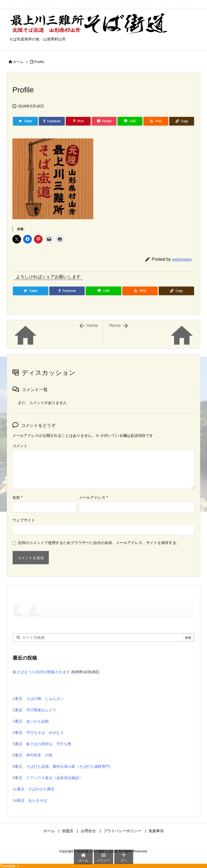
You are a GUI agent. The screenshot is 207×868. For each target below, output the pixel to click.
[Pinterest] (78, 121)
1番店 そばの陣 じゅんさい (38, 699)
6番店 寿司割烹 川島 (33, 755)
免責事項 (130, 5)
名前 (17, 497)
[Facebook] (52, 121)
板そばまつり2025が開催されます (41, 672)
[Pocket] (104, 121)
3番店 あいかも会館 (31, 721)
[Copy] (182, 121)
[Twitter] (25, 121)
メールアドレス (93, 497)
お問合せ (111, 5)
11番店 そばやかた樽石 (34, 789)
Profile (39, 62)
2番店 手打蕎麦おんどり (34, 710)
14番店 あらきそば (30, 800)
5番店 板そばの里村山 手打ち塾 (42, 744)
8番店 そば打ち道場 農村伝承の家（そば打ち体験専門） (63, 766)
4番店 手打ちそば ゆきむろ (38, 733)
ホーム (16, 5)
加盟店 (32, 5)
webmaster (182, 259)
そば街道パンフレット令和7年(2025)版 (70, 5)
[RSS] (156, 121)
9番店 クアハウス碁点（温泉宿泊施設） (48, 778)
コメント (20, 446)
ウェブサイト (24, 520)
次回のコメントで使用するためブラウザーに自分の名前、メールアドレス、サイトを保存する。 (99, 543)
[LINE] (130, 121)
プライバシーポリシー (158, 5)
